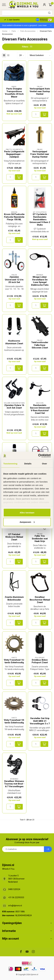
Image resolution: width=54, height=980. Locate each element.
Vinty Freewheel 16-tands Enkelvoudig (14, 661)
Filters (27, 47)
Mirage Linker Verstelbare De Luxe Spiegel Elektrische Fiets (40, 281)
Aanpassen (27, 522)
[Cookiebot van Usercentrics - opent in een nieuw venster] (38, 456)
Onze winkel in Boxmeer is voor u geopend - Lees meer (24, 25)
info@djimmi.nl (15, 906)
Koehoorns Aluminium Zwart (14, 342)
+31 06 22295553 (16, 897)
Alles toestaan (27, 513)
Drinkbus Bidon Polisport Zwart (40, 661)
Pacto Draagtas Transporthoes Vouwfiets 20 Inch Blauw (14, 93)
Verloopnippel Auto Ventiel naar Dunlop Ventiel (40, 91)
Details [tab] (28, 464)
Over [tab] (45, 464)
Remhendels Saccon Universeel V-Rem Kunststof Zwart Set (40, 409)
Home (5, 31)
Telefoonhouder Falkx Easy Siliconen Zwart (40, 345)
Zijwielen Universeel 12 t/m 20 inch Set (14, 280)
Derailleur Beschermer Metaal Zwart (40, 600)
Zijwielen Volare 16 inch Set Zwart (14, 407)
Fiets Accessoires (28, 31)
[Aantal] (36, 114)
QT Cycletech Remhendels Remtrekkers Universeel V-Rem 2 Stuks (40, 220)
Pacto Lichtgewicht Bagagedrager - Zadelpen (14, 154)
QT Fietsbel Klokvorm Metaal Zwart (14, 537)
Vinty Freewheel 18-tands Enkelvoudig (14, 721)
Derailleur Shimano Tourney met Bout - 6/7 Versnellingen (14, 784)
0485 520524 (14, 889)
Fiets (14, 31)
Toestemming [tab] (10, 464)
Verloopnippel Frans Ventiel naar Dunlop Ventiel (40, 154)
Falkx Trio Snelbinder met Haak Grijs (40, 539)
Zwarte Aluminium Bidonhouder (14, 598)
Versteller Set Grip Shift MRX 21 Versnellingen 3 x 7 (40, 721)
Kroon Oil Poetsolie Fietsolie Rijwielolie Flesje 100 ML (14, 217)
